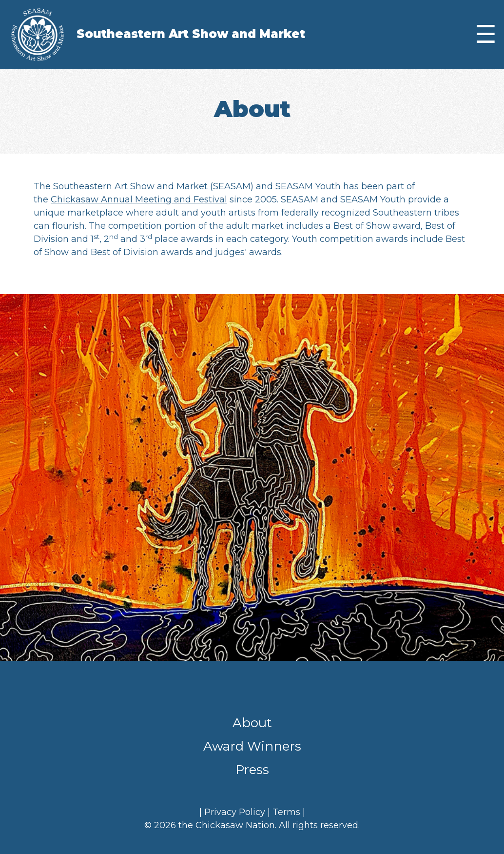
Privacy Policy (235, 812)
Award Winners (252, 746)
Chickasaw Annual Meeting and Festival (139, 199)
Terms (286, 812)
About (252, 723)
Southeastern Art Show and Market (191, 34)
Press (252, 770)
